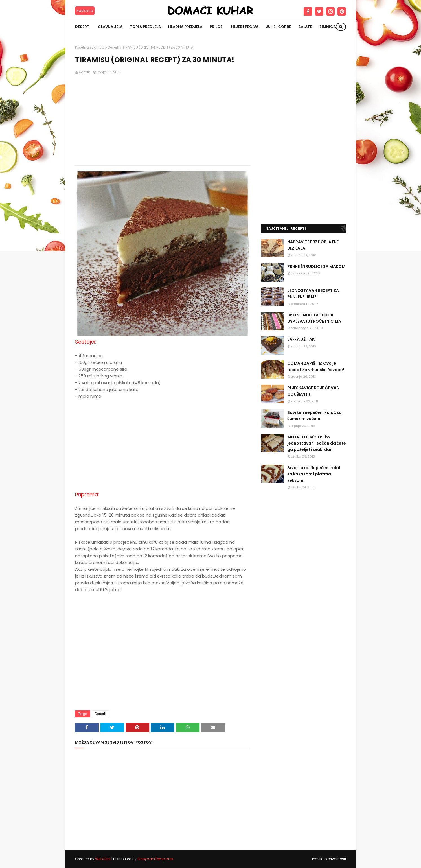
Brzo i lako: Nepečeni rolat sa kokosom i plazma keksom (314, 474)
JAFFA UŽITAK (301, 339)
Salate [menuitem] (305, 27)
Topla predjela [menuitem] (145, 27)
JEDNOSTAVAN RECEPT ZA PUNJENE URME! (313, 294)
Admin (85, 72)
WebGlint (103, 859)
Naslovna (85, 11)
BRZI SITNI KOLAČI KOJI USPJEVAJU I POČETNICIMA (314, 318)
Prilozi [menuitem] (217, 27)
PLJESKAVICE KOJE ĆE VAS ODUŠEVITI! (313, 391)
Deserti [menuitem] (83, 27)
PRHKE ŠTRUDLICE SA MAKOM (316, 266)
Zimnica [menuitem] (328, 27)
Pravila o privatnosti (329, 859)
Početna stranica (90, 47)
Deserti (113, 47)
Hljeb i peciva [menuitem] (245, 27)
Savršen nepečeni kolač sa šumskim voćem (314, 416)
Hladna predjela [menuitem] (185, 27)
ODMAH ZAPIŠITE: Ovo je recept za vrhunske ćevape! (316, 366)
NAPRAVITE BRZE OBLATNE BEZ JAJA (313, 245)
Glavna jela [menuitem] (110, 27)
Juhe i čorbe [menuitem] (278, 27)
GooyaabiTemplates (155, 859)
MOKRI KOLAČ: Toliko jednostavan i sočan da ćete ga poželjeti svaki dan (317, 443)
